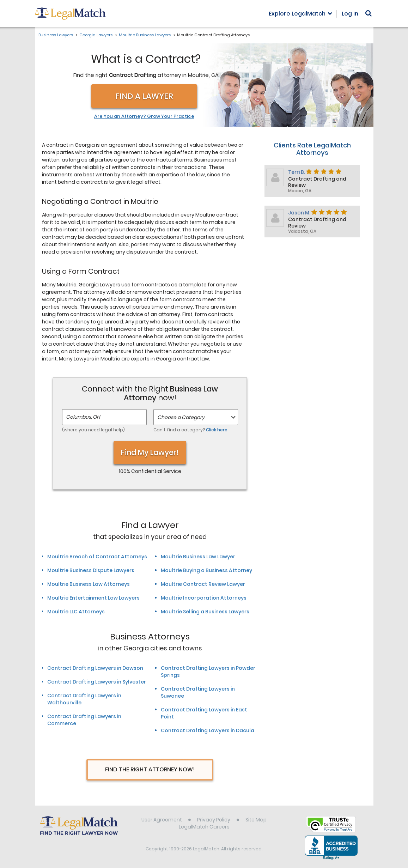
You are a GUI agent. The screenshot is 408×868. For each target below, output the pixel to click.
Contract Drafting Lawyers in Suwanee (198, 692)
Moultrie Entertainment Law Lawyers (93, 598)
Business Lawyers (56, 35)
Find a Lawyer (144, 96)
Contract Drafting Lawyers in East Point (204, 713)
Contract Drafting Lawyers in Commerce (84, 720)
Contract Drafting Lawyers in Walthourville (84, 699)
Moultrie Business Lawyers (145, 35)
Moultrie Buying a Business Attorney (206, 570)
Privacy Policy (214, 820)
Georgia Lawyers (96, 35)
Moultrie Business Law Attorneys (89, 584)
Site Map (256, 820)
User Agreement (162, 820)
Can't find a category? (190, 430)
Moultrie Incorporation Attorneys (204, 598)
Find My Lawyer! (150, 452)
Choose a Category (181, 417)
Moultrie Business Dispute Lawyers (91, 570)
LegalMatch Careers (204, 827)
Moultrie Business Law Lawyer (198, 557)
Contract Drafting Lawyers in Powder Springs (208, 672)
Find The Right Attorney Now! (150, 769)
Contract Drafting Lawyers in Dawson (95, 668)
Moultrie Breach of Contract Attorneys (97, 557)
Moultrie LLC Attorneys (76, 612)
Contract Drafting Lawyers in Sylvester (97, 682)
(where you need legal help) (93, 430)
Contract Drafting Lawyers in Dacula (208, 730)
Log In (350, 14)
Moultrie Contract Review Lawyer (203, 584)
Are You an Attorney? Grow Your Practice (144, 116)
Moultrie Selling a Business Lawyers (205, 612)
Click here (217, 430)
